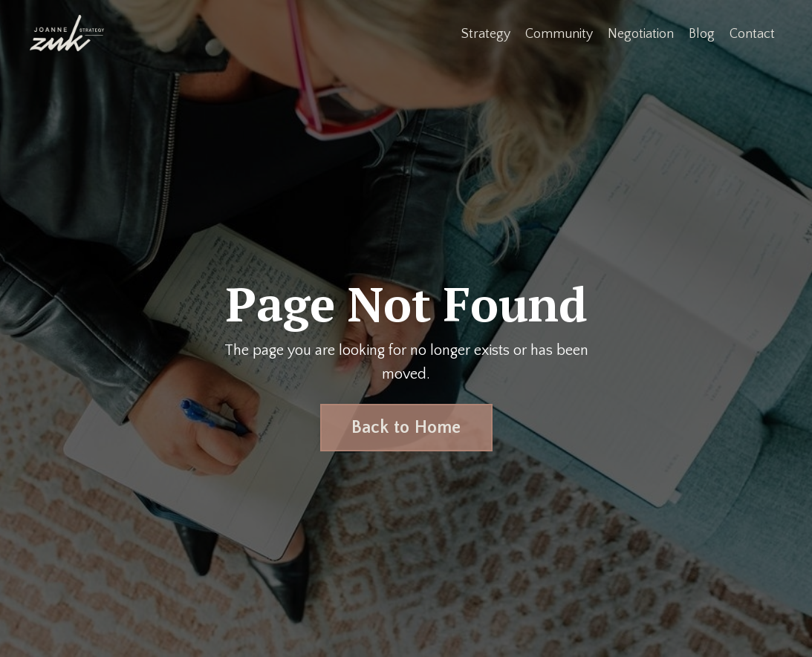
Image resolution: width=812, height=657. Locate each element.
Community (559, 34)
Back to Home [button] (406, 428)
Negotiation (641, 34)
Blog (702, 34)
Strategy (486, 34)
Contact (752, 34)
